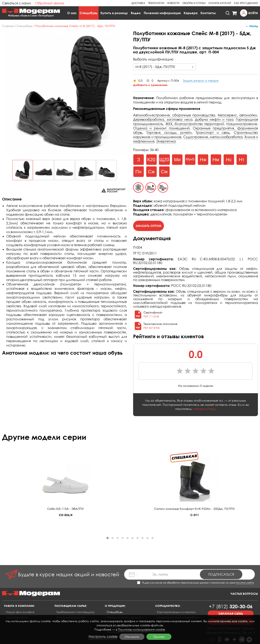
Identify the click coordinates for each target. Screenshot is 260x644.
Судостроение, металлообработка (213, 137)
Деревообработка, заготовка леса (163, 119)
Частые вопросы (244, 594)
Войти (253, 13)
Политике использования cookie (142, 629)
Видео (136, 13)
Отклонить (132, 637)
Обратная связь (231, 614)
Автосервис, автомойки (237, 115)
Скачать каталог (220, 3)
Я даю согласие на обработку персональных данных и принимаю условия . (196, 583)
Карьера (191, 13)
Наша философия (20, 612)
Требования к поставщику (76, 612)
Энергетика (166, 141)
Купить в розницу (114, 13)
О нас (72, 13)
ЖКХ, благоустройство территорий (195, 124)
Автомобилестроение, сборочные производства (174, 115)
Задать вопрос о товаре (201, 80)
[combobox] (165, 67)
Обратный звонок (50, 3)
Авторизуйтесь (205, 409)
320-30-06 (231, 606)
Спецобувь (89, 13)
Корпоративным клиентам (176, 612)
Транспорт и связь (213, 133)
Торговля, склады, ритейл (169, 133)
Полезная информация (162, 13)
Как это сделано (246, 3)
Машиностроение (242, 124)
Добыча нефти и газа (214, 119)
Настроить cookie (103, 637)
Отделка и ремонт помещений (161, 128)
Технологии (156, 3)
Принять (159, 637)
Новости (173, 3)
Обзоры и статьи (194, 3)
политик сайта (245, 583)
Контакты (208, 13)
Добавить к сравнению (150, 85)
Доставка (138, 3)
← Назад (252, 26)
